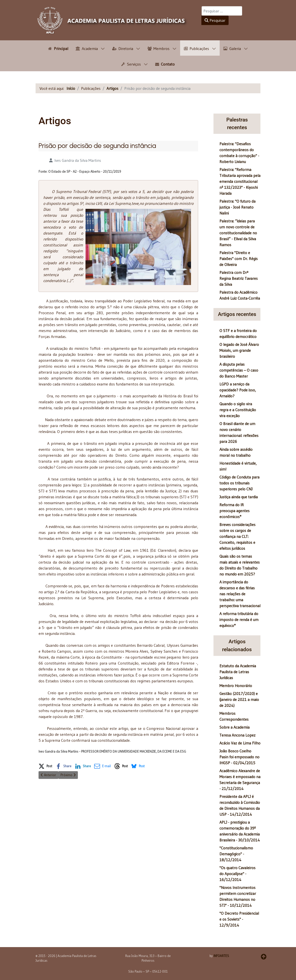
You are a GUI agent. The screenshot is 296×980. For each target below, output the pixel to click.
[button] (45, 765)
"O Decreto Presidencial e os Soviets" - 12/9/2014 (239, 919)
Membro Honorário (236, 686)
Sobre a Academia (234, 727)
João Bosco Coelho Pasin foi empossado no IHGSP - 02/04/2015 (239, 757)
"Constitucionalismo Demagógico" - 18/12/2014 (236, 854)
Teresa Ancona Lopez (237, 735)
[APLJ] (112, 20)
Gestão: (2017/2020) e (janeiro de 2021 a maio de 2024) (239, 699)
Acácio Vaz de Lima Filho (240, 743)
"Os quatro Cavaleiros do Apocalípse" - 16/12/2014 (237, 874)
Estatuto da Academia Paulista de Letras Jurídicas (238, 672)
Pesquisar (215, 20)
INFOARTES (221, 956)
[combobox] (222, 11)
